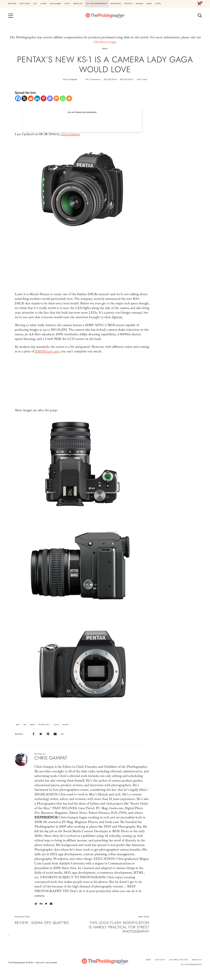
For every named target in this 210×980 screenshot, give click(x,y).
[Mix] (56, 98)
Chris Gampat (70, 80)
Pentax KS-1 (44, 725)
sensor (66, 725)
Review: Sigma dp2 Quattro (42, 923)
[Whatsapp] (63, 98)
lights (32, 725)
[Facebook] (18, 98)
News (105, 49)
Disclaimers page (105, 42)
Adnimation (91, 112)
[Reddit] (31, 98)
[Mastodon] (50, 98)
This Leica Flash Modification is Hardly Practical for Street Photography (119, 927)
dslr (18, 725)
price (56, 725)
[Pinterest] (44, 98)
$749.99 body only (47, 351)
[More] (69, 98)
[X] (24, 98)
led (25, 725)
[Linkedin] (37, 98)
